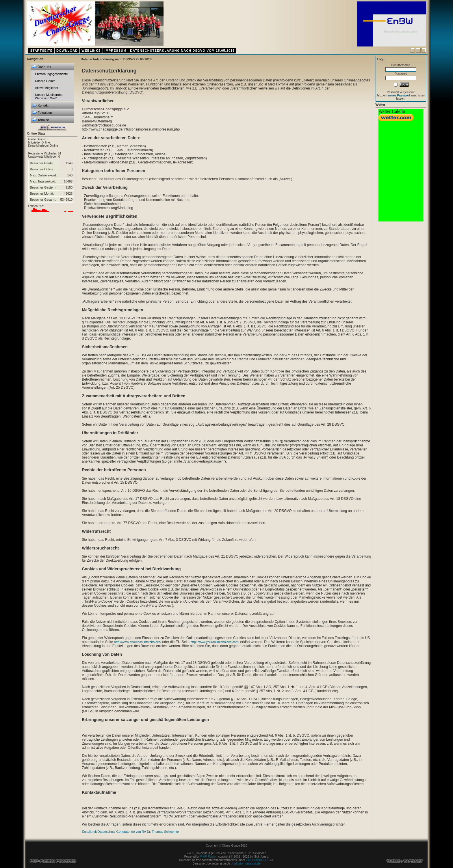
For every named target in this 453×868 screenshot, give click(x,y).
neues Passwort (399, 95)
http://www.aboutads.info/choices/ (138, 642)
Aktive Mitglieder (47, 88)
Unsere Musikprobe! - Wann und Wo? (50, 96)
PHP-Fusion (209, 856)
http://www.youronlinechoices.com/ (215, 642)
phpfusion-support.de (245, 863)
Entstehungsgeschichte (51, 74)
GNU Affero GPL (258, 860)
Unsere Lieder (45, 81)
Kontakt (40, 105)
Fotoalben (42, 112)
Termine (40, 120)
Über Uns (42, 67)
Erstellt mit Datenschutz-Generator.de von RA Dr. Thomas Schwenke (130, 832)
